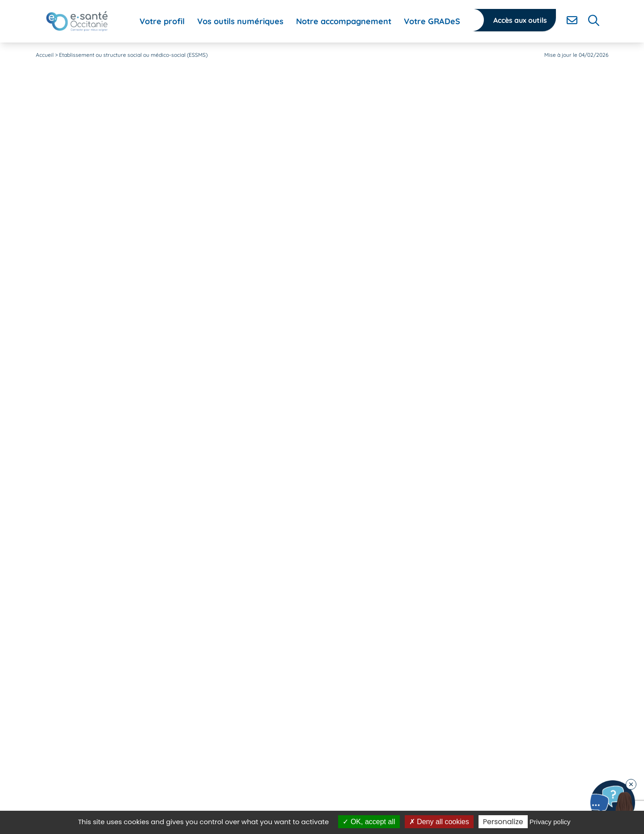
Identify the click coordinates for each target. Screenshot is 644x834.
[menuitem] (162, 21)
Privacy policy (550, 822)
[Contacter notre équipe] (613, 803)
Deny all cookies (439, 822)
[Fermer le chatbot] (631, 784)
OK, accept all (369, 822)
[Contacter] (572, 20)
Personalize (503, 822)
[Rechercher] (594, 20)
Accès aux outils (520, 20)
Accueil (45, 55)
